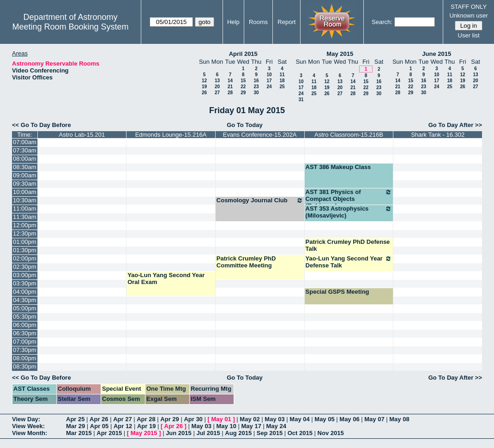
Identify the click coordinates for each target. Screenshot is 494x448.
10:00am (25, 192)
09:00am (25, 175)
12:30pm (25, 233)
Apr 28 (146, 419)
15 (243, 81)
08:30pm (25, 366)
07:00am (25, 142)
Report (286, 22)
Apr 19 (146, 426)
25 (282, 87)
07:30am (25, 150)
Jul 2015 (208, 433)
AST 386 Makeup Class (338, 167)
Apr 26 (99, 419)
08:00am (25, 159)
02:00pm (25, 258)
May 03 (274, 419)
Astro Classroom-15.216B (349, 135)
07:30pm (25, 350)
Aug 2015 (238, 433)
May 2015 (340, 54)
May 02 (250, 419)
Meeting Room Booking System (70, 27)
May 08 (399, 419)
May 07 (374, 419)
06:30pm (25, 333)
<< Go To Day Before (42, 125)
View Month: (30, 433)
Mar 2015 (79, 433)
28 (230, 93)
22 (243, 87)
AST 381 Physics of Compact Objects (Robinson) (349, 199)
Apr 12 (123, 426)
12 (204, 81)
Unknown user (468, 15)
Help (233, 22)
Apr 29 (169, 419)
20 (217, 87)
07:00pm (25, 342)
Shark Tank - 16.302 (438, 135)
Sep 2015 (270, 433)
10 (269, 75)
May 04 (299, 419)
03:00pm (25, 275)
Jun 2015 (179, 433)
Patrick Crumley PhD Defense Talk (348, 245)
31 (301, 100)
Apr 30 (193, 419)
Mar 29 (75, 426)
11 (282, 75)
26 (204, 93)
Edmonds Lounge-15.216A (171, 135)
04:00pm (25, 292)
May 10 (226, 426)
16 (256, 81)
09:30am (25, 184)
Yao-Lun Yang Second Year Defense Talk (349, 262)
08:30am (25, 167)
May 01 (221, 419)
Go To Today (245, 125)
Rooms (258, 22)
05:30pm (25, 317)
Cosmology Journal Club (260, 200)
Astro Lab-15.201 (82, 135)
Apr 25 (75, 419)
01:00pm (25, 242)
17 (269, 81)
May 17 (251, 426)
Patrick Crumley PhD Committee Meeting (246, 262)
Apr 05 (99, 426)
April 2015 (243, 54)
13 (217, 81)
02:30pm (25, 267)
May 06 (349, 419)
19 (204, 87)
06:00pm (25, 325)
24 (269, 87)
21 (230, 87)
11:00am (25, 209)
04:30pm (25, 300)
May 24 (276, 426)
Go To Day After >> (455, 125)
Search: (382, 22)
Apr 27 (122, 419)
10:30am (25, 200)
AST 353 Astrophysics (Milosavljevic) (349, 212)
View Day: (26, 419)
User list (469, 35)
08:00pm (25, 358)
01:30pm (25, 250)
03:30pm (25, 283)
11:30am (25, 217)
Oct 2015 (300, 433)
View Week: (28, 426)
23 (256, 87)
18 (282, 81)
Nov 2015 (331, 433)
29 (243, 93)
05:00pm (25, 308)
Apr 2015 (109, 433)
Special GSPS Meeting (337, 292)
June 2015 (437, 54)
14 (230, 81)
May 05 (324, 419)
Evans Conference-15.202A (260, 135)
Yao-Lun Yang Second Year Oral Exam (166, 278)
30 (256, 93)
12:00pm (25, 225)
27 (217, 93)
